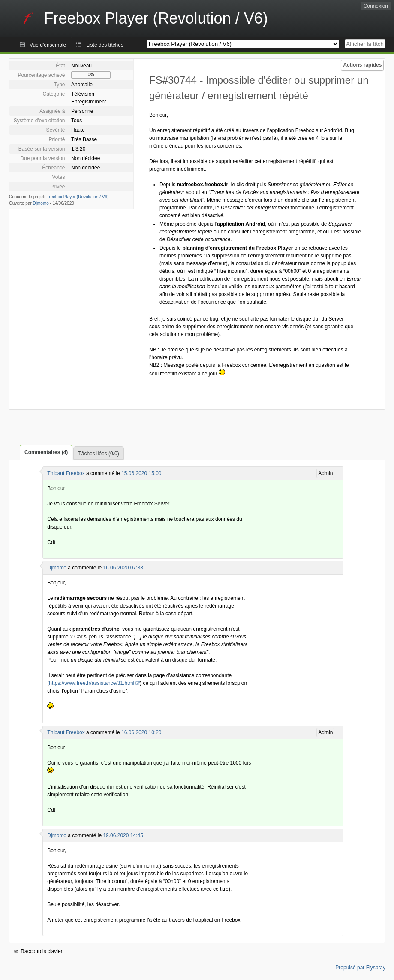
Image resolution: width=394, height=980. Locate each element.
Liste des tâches (105, 45)
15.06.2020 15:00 (141, 473)
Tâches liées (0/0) (98, 454)
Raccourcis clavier (38, 951)
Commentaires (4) (46, 452)
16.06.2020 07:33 (123, 568)
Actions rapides (362, 65)
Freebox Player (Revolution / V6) (77, 197)
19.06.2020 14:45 (123, 835)
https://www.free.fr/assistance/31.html (92, 683)
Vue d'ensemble (48, 45)
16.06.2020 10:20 (141, 732)
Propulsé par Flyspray (360, 968)
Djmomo (41, 203)
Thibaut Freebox (66, 473)
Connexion (376, 6)
